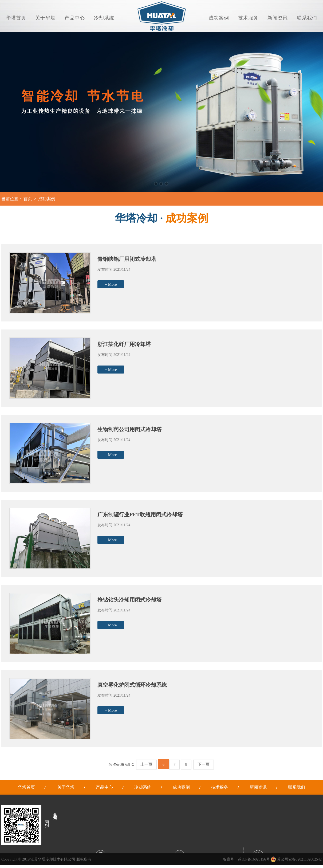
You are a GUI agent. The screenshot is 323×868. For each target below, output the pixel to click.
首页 (28, 199)
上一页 (146, 764)
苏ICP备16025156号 (254, 859)
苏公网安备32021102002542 (296, 859)
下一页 (204, 764)
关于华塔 (45, 18)
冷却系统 (104, 18)
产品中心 (75, 18)
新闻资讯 (278, 18)
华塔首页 (16, 18)
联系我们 (307, 18)
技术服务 (248, 18)
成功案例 (219, 18)
